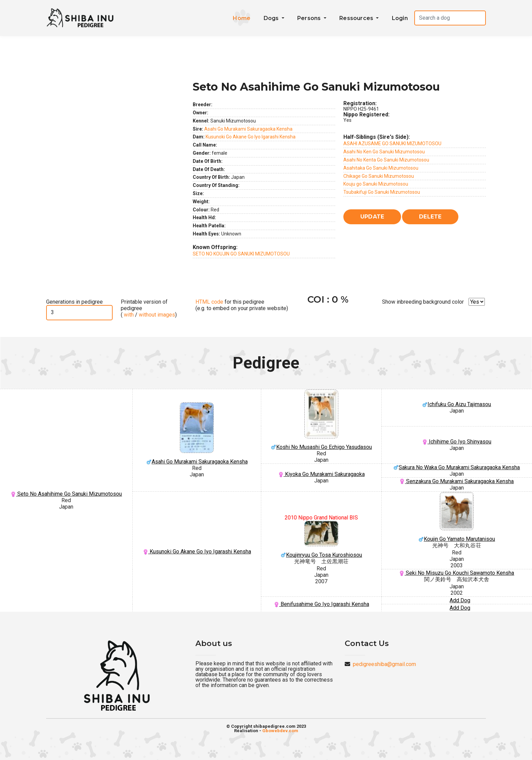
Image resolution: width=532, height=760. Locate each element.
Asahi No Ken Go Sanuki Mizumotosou (384, 152)
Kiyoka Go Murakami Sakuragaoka (321, 474)
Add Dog (460, 600)
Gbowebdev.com (280, 731)
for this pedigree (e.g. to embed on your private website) (242, 305)
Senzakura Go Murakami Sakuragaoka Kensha (457, 481)
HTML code (209, 302)
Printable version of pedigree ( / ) (149, 308)
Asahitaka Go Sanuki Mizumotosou (381, 168)
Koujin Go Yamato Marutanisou (457, 517)
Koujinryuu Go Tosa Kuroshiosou (321, 539)
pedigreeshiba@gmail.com (384, 664)
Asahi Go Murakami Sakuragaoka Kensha (248, 129)
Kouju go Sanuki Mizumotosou (376, 184)
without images (157, 315)
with (128, 315)
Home (242, 18)
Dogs (272, 18)
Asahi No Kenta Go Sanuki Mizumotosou (386, 160)
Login (400, 18)
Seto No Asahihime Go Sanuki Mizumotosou (66, 494)
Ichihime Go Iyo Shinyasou (457, 442)
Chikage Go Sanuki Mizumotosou (379, 176)
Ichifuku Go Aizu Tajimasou (457, 404)
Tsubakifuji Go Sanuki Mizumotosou (382, 192)
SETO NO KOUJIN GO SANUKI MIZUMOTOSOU (241, 254)
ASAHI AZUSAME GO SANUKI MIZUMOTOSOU (392, 144)
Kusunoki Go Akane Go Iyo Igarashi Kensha (251, 137)
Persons (310, 18)
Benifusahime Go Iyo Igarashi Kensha (321, 604)
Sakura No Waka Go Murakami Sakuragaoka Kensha (457, 467)
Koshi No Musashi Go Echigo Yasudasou (321, 420)
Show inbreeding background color (423, 302)
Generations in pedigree (74, 302)
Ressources (357, 18)
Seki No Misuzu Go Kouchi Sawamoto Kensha (457, 573)
